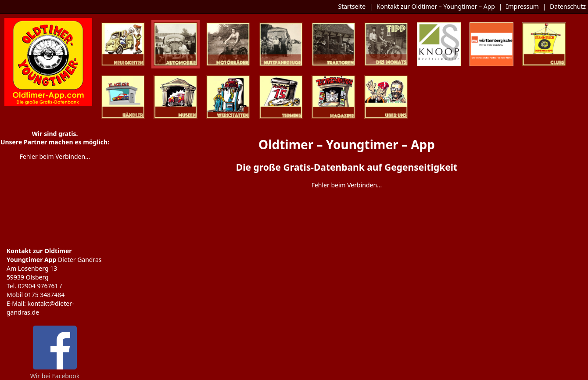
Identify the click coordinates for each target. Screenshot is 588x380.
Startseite (352, 6)
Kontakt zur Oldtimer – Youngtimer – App (436, 6)
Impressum (522, 6)
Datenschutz (568, 6)
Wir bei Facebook (55, 373)
